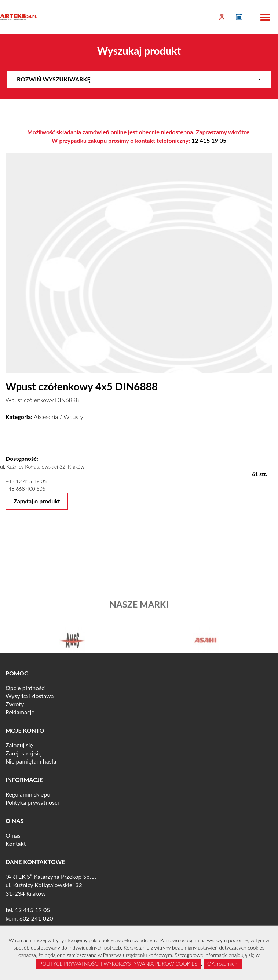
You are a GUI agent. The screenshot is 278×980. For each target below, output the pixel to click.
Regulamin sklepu (28, 794)
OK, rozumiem (223, 964)
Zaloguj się (19, 745)
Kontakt (16, 843)
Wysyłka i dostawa (30, 696)
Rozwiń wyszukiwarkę (139, 79)
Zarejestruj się (23, 753)
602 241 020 (36, 918)
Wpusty (73, 417)
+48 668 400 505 (25, 489)
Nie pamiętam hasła (31, 761)
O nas (13, 835)
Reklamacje (20, 712)
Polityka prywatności (32, 802)
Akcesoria (46, 417)
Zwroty (15, 704)
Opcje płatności (26, 688)
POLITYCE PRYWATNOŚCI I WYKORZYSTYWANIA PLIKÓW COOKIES (118, 964)
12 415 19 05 (209, 140)
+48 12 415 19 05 (26, 481)
